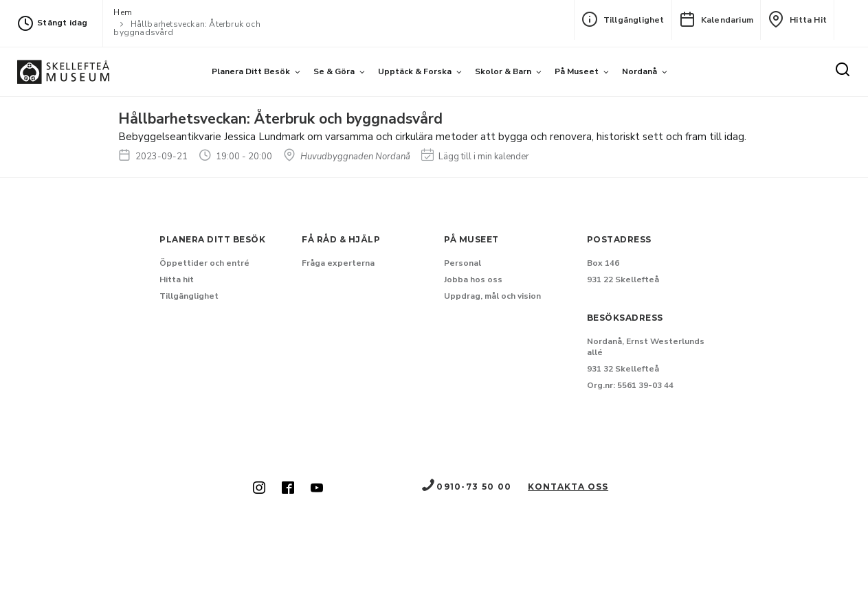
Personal (463, 263)
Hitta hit (797, 19)
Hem (123, 12)
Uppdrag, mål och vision (492, 296)
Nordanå (639, 71)
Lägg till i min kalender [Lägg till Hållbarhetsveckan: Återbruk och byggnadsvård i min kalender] (475, 157)
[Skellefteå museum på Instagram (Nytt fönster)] (259, 489)
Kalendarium (716, 19)
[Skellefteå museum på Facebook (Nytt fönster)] (288, 489)
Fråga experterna (338, 263)
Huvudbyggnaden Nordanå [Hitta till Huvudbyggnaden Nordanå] (347, 157)
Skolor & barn (503, 71)
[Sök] (843, 70)
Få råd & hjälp (341, 239)
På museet (577, 71)
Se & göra (334, 71)
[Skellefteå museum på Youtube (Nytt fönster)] (317, 489)
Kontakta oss (568, 487)
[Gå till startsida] (63, 72)
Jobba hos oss (473, 280)
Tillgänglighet (623, 19)
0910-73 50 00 (466, 487)
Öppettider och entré (204, 263)
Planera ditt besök (251, 71)
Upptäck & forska (415, 71)
